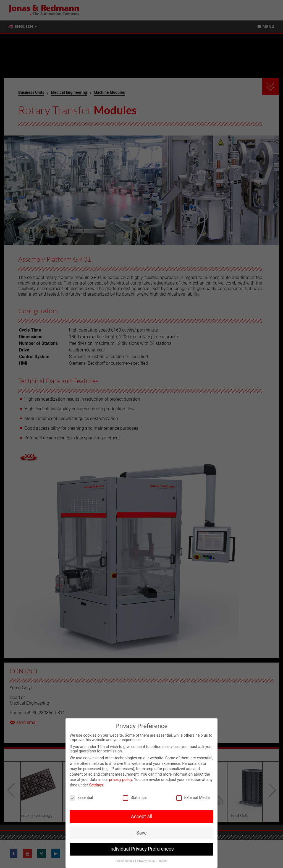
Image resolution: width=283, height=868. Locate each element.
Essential (81, 797)
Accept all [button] (142, 817)
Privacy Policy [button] (147, 861)
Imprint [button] (163, 861)
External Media (193, 797)
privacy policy (120, 780)
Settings (96, 785)
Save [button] (141, 833)
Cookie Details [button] (125, 861)
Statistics (135, 797)
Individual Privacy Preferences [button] (141, 849)
